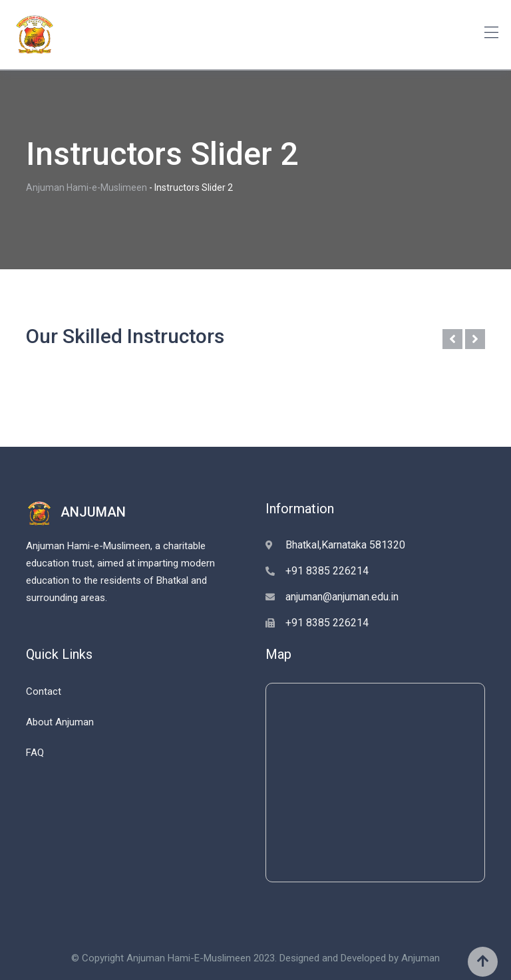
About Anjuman (60, 722)
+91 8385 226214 (327, 571)
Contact (44, 691)
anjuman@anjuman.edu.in (342, 597)
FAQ (35, 753)
